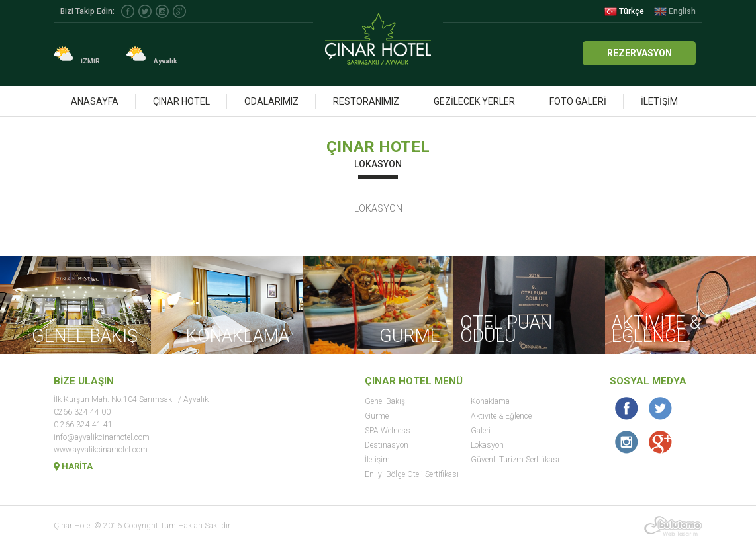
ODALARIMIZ (271, 101)
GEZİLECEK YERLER (474, 101)
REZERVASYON (639, 53)
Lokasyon (487, 445)
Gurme (377, 416)
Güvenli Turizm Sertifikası (515, 460)
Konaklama (490, 401)
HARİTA (73, 466)
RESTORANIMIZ (366, 101)
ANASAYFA (95, 101)
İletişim (377, 460)
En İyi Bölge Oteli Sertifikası (412, 474)
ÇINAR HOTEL (181, 101)
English (675, 11)
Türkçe (624, 11)
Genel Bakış (385, 401)
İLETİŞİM (659, 101)
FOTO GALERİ (578, 101)
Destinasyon (387, 445)
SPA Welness (388, 431)
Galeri (481, 431)
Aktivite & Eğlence (501, 416)
